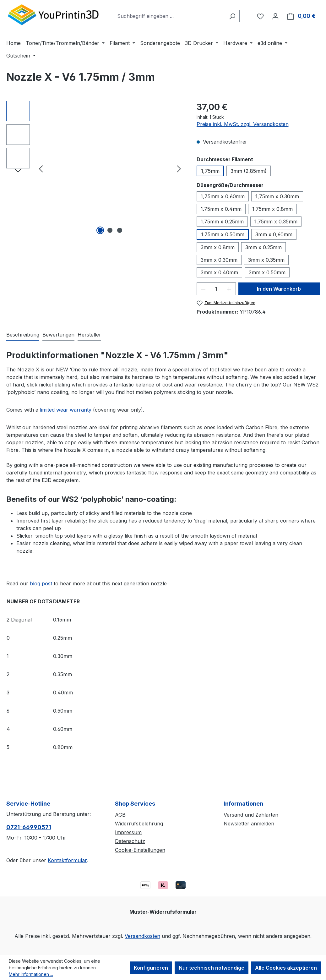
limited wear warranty (66, 410)
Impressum (128, 832)
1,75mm (210, 171)
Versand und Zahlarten (251, 815)
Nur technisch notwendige (212, 968)
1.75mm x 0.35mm (276, 222)
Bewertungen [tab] (58, 335)
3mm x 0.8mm (218, 247)
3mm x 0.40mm (219, 272)
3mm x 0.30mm (219, 260)
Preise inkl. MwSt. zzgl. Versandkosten (243, 124)
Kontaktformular (67, 860)
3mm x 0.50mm (267, 272)
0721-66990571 (29, 827)
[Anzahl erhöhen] (229, 289)
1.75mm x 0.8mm (272, 209)
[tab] (23, 335)
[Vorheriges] (41, 169)
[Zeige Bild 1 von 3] (100, 230)
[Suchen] (232, 16)
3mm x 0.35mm (266, 260)
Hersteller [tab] (89, 335)
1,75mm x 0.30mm (277, 196)
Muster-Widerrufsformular (163, 912)
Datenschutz (130, 841)
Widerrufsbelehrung (139, 824)
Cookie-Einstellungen (140, 850)
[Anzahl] (216, 289)
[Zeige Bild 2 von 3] (110, 230)
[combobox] (170, 16)
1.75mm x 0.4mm (221, 209)
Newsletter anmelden (249, 824)
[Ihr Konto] (275, 16)
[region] (95, 168)
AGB (120, 815)
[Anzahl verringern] (203, 289)
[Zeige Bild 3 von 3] (120, 230)
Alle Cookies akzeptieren (286, 968)
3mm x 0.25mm (264, 247)
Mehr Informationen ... (31, 974)
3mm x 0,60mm (274, 234)
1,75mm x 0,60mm (223, 196)
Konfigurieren (151, 968)
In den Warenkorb (279, 289)
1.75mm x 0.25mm (222, 222)
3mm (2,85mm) (249, 171)
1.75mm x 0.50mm (223, 234)
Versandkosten (142, 936)
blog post (41, 583)
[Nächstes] (179, 169)
